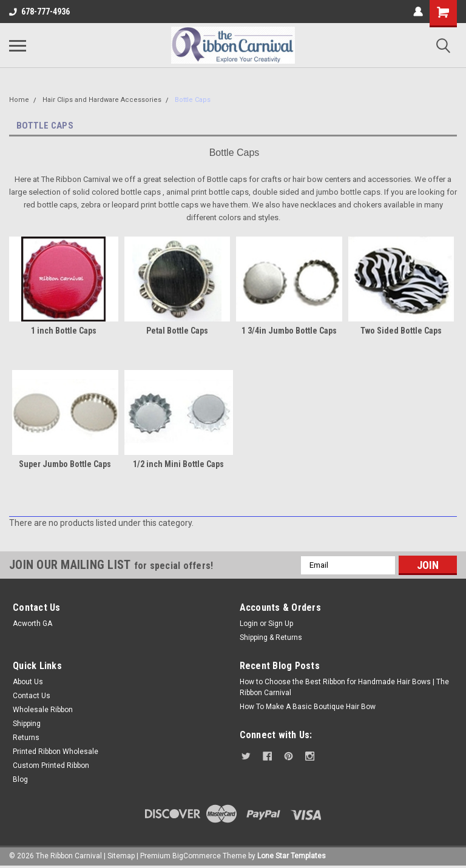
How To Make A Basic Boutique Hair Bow (308, 707)
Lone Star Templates (292, 856)
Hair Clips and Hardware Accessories (102, 100)
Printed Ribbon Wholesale (56, 752)
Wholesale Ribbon (43, 710)
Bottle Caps (193, 100)
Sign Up (281, 624)
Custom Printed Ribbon (51, 765)
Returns (26, 738)
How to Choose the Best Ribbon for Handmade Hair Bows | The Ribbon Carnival (344, 687)
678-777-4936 (39, 12)
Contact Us (32, 696)
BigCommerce (197, 856)
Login (249, 624)
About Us (28, 682)
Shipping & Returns (271, 638)
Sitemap (121, 856)
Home (19, 100)
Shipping (27, 724)
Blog (20, 779)
